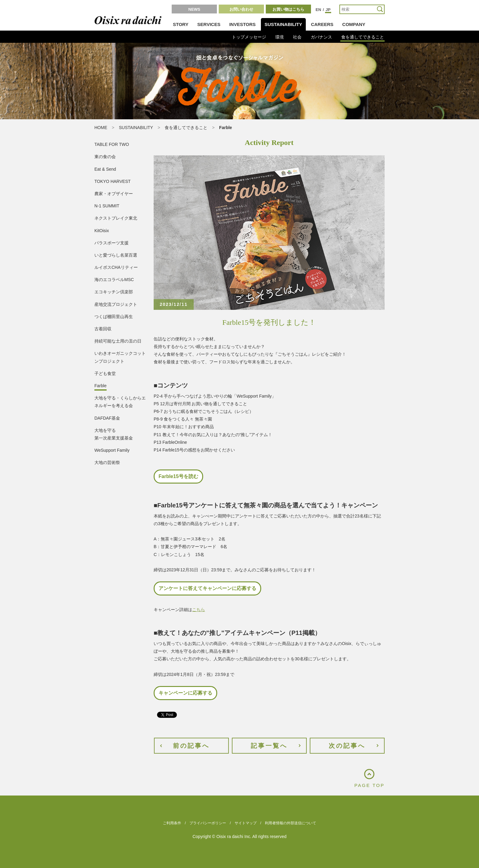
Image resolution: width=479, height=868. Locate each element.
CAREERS (322, 24)
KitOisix (102, 231)
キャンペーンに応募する (185, 693)
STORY (181, 24)
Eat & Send (105, 169)
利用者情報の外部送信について (291, 823)
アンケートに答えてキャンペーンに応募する (207, 588)
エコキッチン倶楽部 (114, 292)
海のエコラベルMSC (114, 280)
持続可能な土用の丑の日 (118, 341)
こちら (199, 610)
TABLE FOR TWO (112, 144)
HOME (101, 128)
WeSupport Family (112, 450)
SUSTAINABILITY (283, 24)
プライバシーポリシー (208, 823)
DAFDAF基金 (107, 418)
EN (318, 10)
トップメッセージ (249, 37)
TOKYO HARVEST (113, 181)
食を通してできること (363, 37)
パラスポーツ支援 (112, 243)
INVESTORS (242, 24)
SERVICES (209, 24)
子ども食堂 (105, 373)
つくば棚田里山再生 (114, 317)
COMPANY (354, 24)
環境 (280, 37)
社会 (297, 37)
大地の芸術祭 (107, 462)
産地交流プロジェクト (116, 304)
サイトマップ (246, 823)
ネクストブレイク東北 (116, 218)
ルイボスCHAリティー (116, 267)
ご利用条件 (172, 823)
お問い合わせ (241, 9)
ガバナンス (321, 37)
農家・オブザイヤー (114, 194)
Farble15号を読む (178, 476)
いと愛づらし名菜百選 (116, 255)
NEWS (194, 9)
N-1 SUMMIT (107, 206)
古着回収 (103, 329)
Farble (101, 386)
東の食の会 (105, 157)
